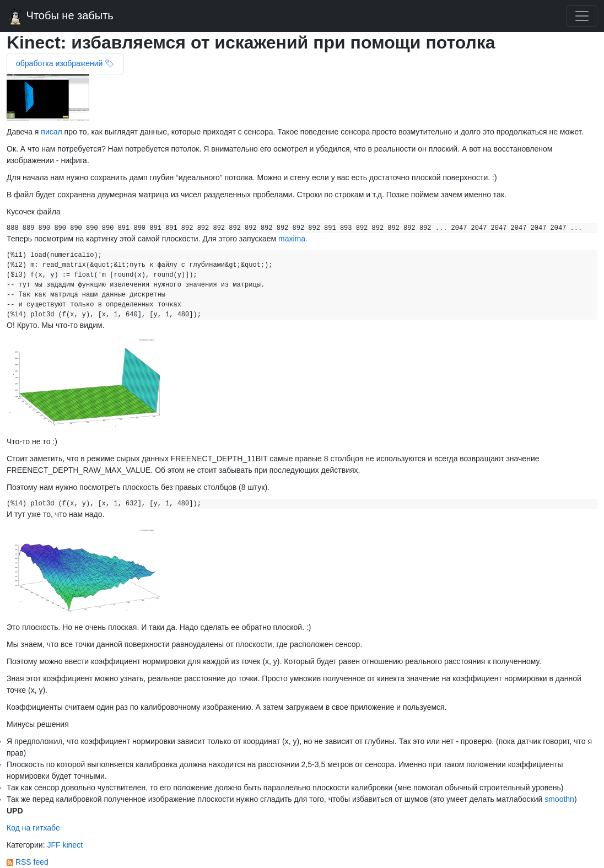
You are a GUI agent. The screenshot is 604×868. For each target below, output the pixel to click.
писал (51, 132)
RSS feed (28, 862)
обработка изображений (60, 63)
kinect (72, 845)
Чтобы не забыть (60, 17)
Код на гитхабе (33, 828)
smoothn (559, 799)
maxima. (293, 239)
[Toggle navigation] (582, 16)
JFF (55, 845)
